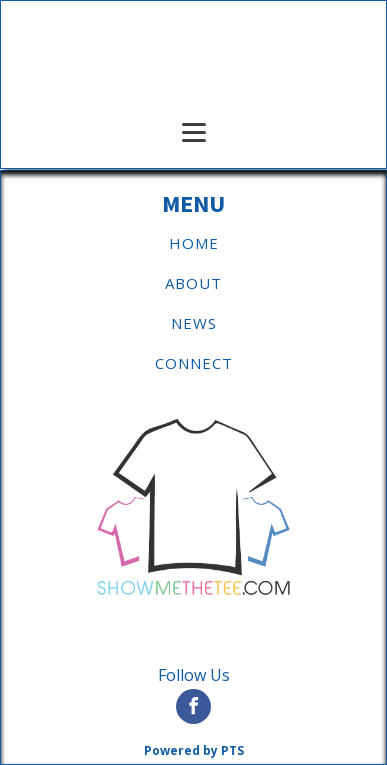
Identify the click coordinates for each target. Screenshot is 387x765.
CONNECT (194, 363)
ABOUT (193, 283)
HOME (194, 243)
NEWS (194, 323)
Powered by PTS (194, 750)
